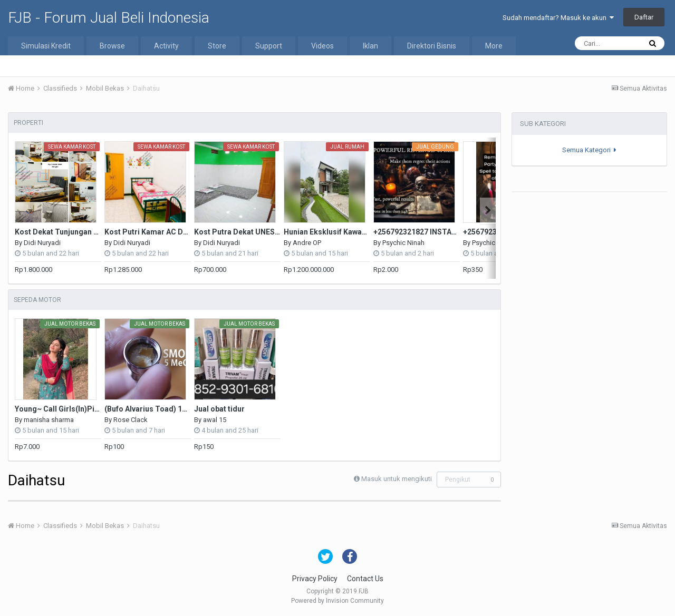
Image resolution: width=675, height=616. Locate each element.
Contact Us (365, 579)
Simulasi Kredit (46, 46)
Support (269, 46)
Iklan (370, 46)
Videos (322, 46)
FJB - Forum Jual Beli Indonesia (109, 18)
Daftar (644, 17)
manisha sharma (49, 420)
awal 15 (215, 420)
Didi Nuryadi (42, 243)
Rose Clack (131, 420)
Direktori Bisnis (432, 46)
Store (217, 46)
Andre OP (307, 243)
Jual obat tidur (219, 409)
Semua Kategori (589, 150)
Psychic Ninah (403, 243)
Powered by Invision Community (337, 601)
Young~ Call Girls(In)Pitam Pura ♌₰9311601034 (99, 409)
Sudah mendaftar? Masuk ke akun (558, 18)
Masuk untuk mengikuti (397, 479)
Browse (112, 46)
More (494, 46)
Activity (166, 46)
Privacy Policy (315, 579)
